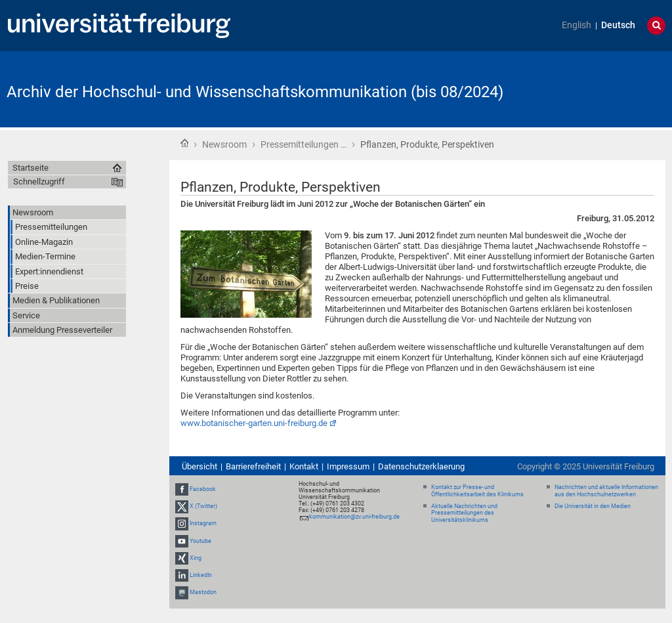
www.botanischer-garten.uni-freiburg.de (254, 423)
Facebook (203, 489)
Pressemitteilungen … (304, 144)
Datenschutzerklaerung (421, 466)
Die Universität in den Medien (593, 506)
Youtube (200, 541)
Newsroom (224, 144)
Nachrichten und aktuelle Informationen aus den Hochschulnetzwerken (606, 491)
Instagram (203, 523)
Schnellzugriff (39, 182)
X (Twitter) (203, 506)
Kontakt (304, 466)
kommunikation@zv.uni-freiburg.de (354, 517)
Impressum (348, 466)
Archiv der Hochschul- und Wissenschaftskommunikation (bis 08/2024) (255, 92)
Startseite (184, 143)
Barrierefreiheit (253, 466)
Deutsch (618, 25)
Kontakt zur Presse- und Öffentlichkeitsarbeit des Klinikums (477, 491)
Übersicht (199, 466)
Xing (196, 558)
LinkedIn (201, 575)
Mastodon (203, 592)
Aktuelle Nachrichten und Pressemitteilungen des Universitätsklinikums (464, 513)
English (577, 25)
